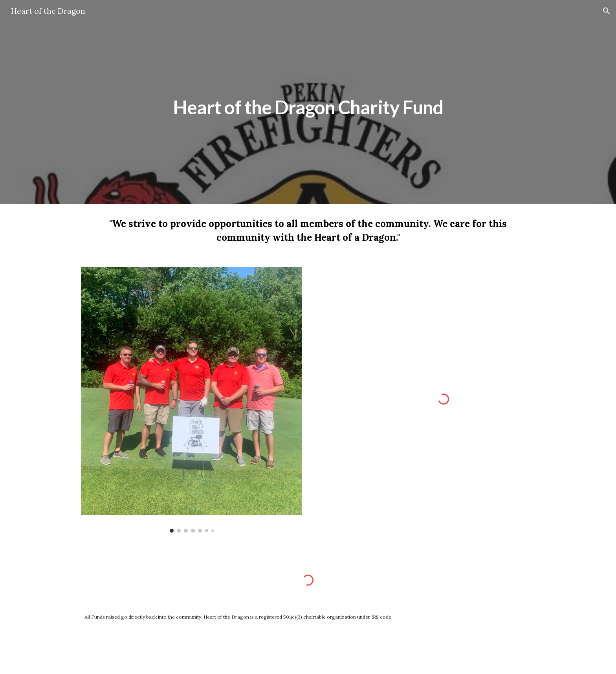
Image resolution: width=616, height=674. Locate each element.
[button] (607, 11)
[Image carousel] (192, 400)
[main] (308, 102)
